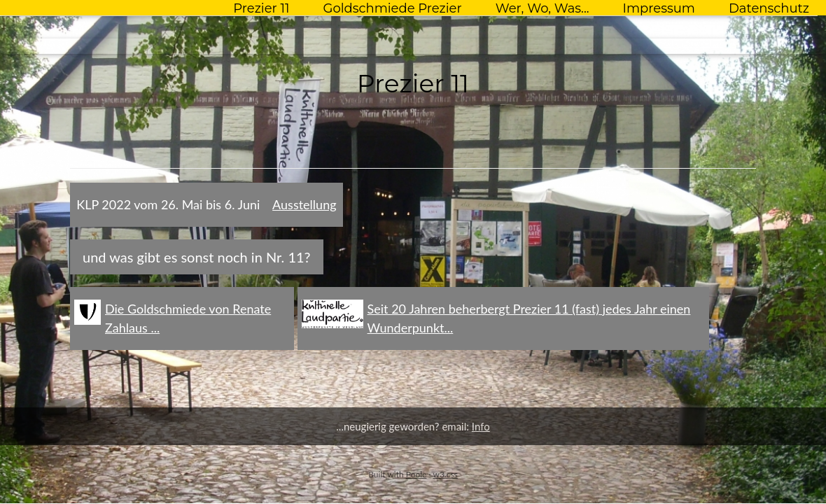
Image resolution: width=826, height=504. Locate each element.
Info (481, 426)
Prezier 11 (261, 8)
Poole (416, 474)
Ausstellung (304, 204)
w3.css (445, 474)
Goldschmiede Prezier (392, 8)
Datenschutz (769, 8)
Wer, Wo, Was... (542, 8)
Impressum (659, 8)
